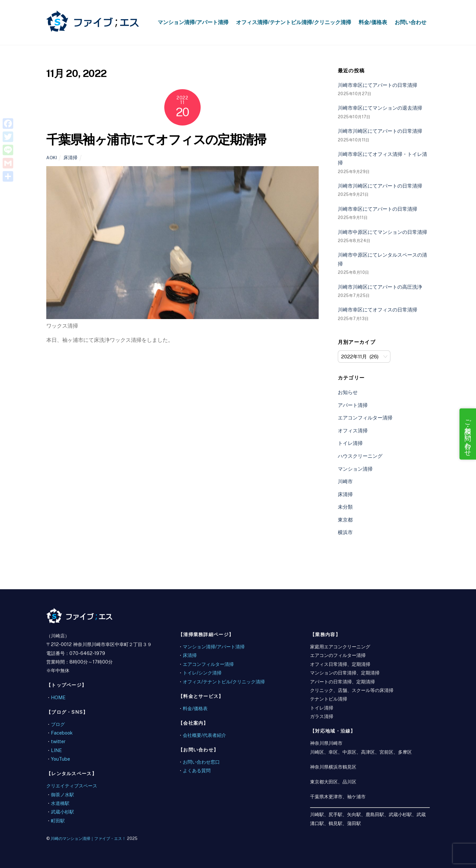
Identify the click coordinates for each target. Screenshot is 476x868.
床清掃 (70, 157)
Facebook (62, 733)
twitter (58, 741)
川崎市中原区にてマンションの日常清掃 (382, 232)
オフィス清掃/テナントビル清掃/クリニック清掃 (294, 22)
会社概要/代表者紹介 (204, 735)
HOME (58, 697)
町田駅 (58, 821)
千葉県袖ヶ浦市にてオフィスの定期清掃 (156, 140)
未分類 (345, 507)
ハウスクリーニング (360, 456)
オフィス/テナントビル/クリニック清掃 (224, 682)
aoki (52, 158)
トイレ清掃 (350, 443)
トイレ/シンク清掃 (202, 673)
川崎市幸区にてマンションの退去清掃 (380, 108)
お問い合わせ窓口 (201, 762)
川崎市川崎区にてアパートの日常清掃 (380, 131)
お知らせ (348, 392)
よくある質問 (197, 770)
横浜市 (345, 532)
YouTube (60, 759)
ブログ (58, 724)
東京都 (345, 520)
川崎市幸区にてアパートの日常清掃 (377, 85)
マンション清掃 (355, 469)
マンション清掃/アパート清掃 (193, 22)
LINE (56, 750)
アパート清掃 (353, 405)
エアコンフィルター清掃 (365, 418)
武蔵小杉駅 (62, 812)
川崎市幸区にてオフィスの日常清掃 (377, 310)
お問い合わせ (411, 22)
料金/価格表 (373, 22)
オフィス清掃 (353, 431)
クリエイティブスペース (72, 786)
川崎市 (345, 481)
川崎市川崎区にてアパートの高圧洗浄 (380, 287)
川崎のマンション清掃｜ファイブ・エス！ (88, 838)
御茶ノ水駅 (62, 795)
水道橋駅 (60, 803)
